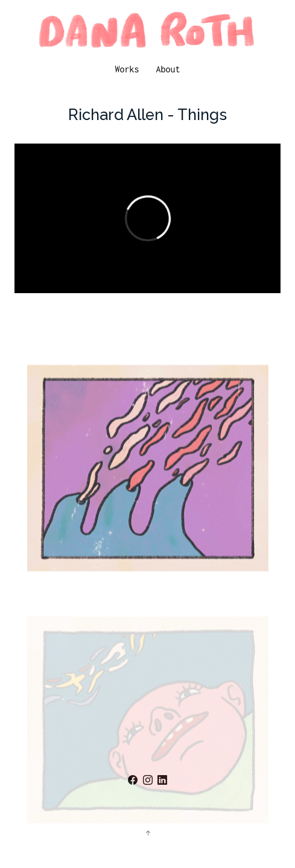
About (168, 69)
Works (127, 69)
